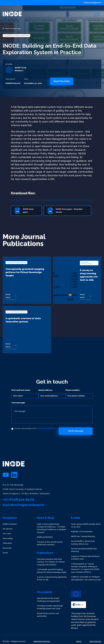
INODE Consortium (10, 524)
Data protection (95, 641)
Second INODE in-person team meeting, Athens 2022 (83, 543)
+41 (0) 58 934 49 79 (18, 499)
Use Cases (7, 534)
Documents (7, 548)
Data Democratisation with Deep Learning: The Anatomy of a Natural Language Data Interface (51, 562)
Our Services (8, 529)
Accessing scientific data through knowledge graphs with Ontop (50, 607)
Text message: (18, 403)
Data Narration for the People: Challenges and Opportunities (48, 600)
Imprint (79, 641)
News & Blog (8, 538)
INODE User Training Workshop (83, 536)
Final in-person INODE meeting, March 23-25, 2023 (86, 525)
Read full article (62, 81)
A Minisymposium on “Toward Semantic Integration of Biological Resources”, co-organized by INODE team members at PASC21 (85, 568)
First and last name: (21, 390)
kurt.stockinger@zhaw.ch (23, 505)
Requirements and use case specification (48, 615)
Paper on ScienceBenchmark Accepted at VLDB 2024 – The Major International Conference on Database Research (52, 528)
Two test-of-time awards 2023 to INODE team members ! (50, 543)
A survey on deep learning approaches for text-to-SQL (52, 578)
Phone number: (73, 390)
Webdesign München (42, 641)
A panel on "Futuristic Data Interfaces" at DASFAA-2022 (86, 558)
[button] (97, 14)
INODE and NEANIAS (45, 537)
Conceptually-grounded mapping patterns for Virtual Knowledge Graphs (52, 571)
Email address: (46, 390)
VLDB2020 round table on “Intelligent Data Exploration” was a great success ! (86, 578)
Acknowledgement (93, 3)
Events (5, 553)
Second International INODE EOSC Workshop (84, 550)
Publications (7, 543)
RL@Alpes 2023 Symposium (82, 532)
